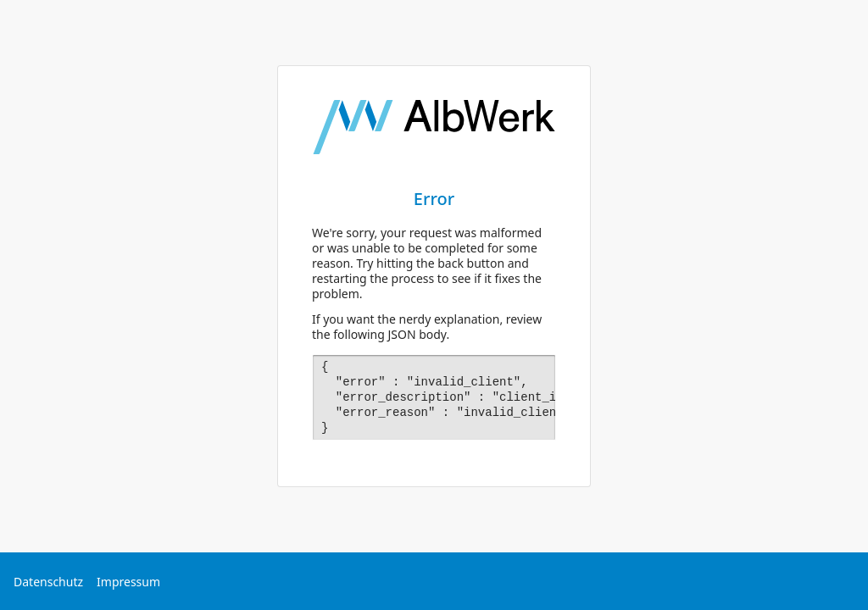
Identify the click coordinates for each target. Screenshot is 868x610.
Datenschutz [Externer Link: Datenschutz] (48, 582)
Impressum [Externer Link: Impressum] (128, 582)
